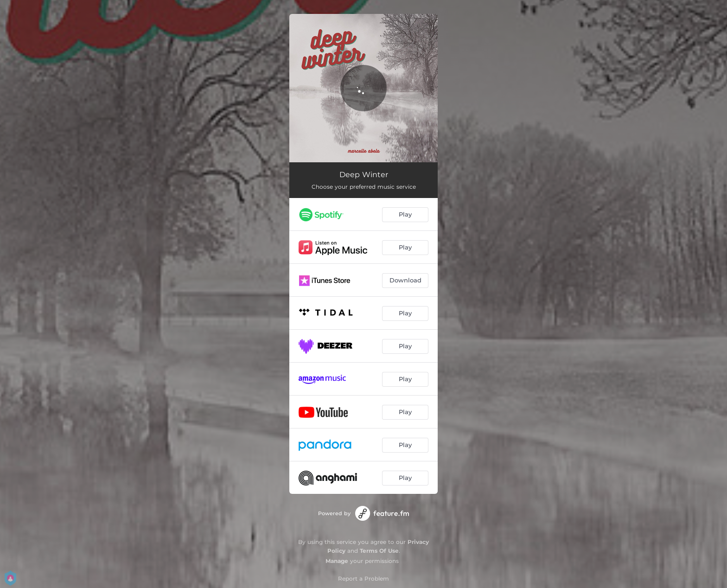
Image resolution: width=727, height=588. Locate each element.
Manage (337, 561)
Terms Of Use (379, 551)
